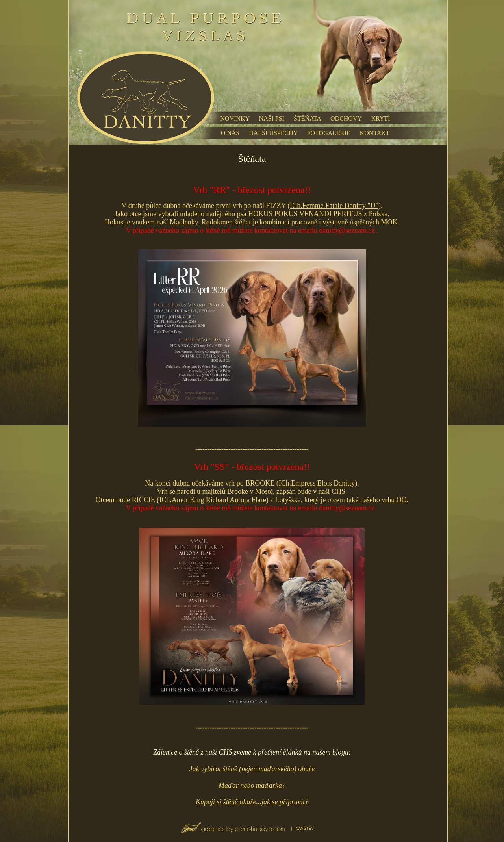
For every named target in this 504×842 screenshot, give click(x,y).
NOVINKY (235, 118)
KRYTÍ (380, 118)
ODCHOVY (346, 118)
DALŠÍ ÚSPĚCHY (273, 133)
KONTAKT (375, 133)
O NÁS (230, 133)
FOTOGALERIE (329, 133)
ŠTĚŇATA (307, 118)
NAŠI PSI (272, 118)
